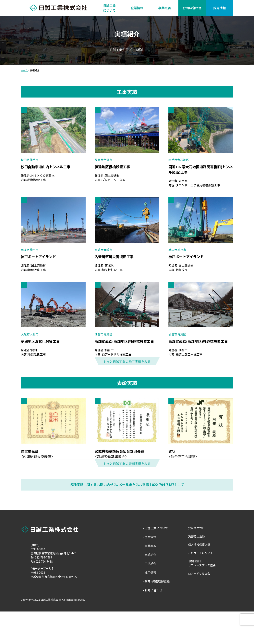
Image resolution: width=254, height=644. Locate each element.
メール (124, 517)
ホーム (24, 70)
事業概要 (164, 8)
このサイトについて (201, 585)
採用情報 (220, 8)
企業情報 (137, 8)
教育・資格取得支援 (157, 614)
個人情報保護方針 (199, 577)
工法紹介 (150, 596)
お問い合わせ (192, 8)
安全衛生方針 (197, 560)
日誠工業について (109, 8)
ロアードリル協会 (199, 606)
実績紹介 (150, 587)
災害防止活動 (197, 569)
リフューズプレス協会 (202, 598)
